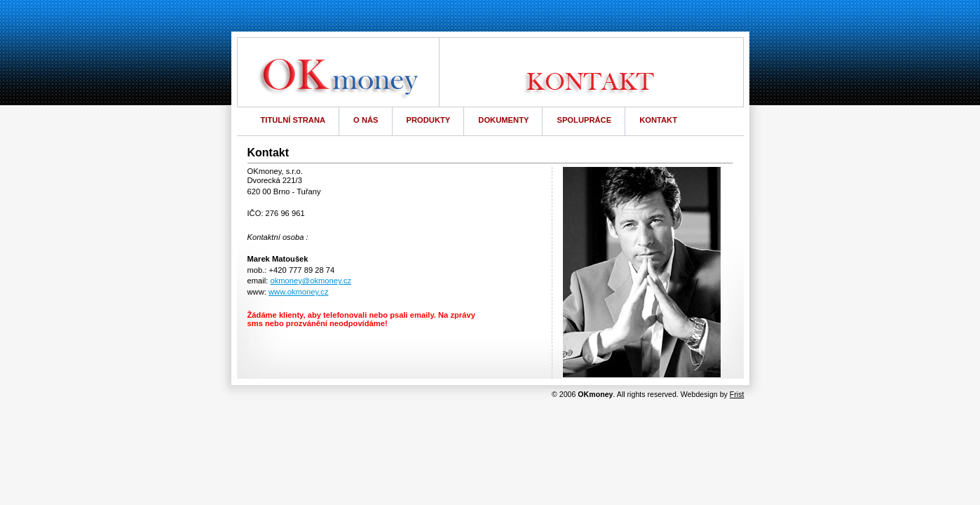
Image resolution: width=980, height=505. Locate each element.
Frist (737, 394)
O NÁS (366, 120)
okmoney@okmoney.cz (311, 281)
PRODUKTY (429, 120)
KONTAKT (658, 120)
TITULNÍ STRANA (293, 120)
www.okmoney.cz (299, 292)
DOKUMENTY (503, 120)
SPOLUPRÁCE (584, 120)
